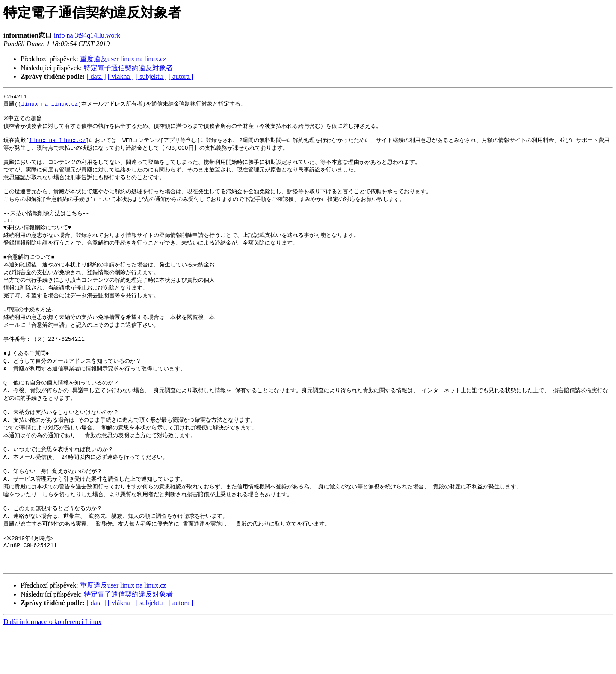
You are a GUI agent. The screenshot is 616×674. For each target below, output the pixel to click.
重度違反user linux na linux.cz (123, 59)
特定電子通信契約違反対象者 (128, 68)
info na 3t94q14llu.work (87, 35)
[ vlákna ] (121, 76)
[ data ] (96, 76)
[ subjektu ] (151, 76)
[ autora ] (181, 76)
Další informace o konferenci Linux (52, 667)
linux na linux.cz (50, 105)
